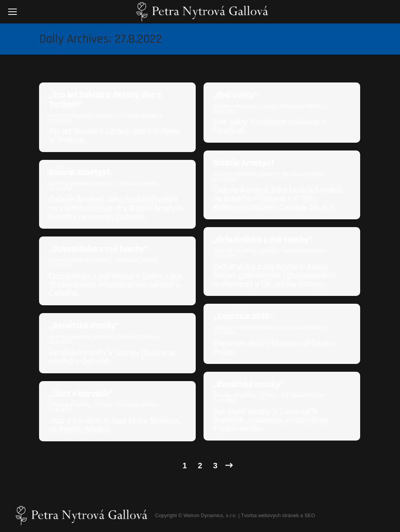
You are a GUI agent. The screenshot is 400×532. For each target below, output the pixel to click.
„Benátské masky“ (84, 326)
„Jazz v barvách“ (81, 394)
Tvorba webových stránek (270, 515)
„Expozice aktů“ (243, 316)
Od (138, 116)
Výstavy (103, 116)
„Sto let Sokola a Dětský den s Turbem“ (105, 100)
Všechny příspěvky (70, 116)
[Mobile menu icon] (12, 12)
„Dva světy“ (235, 95)
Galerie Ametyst (244, 163)
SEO (310, 515)
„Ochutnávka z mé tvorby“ (263, 240)
